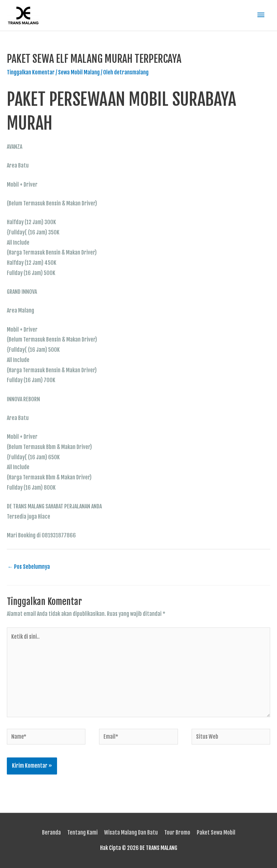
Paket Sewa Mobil (216, 833)
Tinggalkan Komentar (31, 72)
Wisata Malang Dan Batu (131, 833)
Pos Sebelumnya (29, 567)
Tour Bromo (177, 833)
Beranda (51, 833)
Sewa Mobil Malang (79, 72)
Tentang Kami (82, 833)
